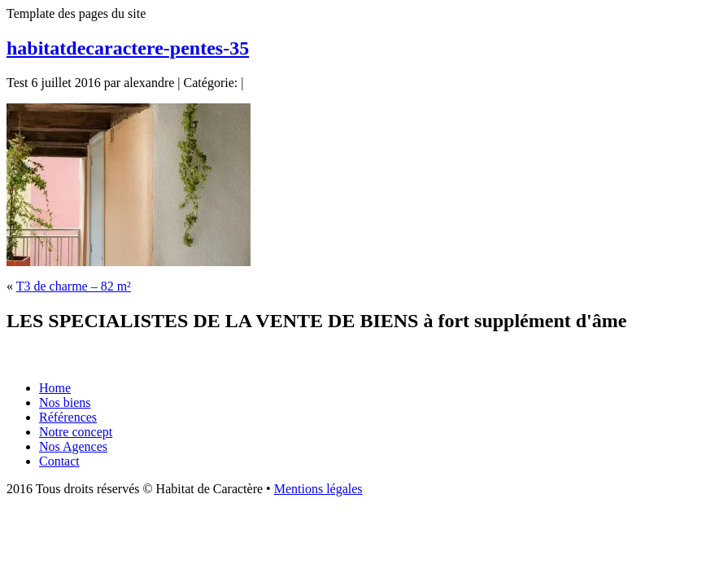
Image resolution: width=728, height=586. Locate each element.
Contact (59, 461)
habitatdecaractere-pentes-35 (128, 48)
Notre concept (76, 432)
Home (55, 388)
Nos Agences (73, 446)
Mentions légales (318, 489)
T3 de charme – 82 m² (74, 286)
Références (68, 417)
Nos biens (65, 402)
